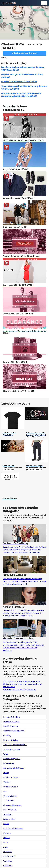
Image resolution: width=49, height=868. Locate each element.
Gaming (7, 782)
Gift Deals (8, 866)
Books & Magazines (12, 759)
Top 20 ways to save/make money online (21, 681)
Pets (5, 791)
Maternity (8, 852)
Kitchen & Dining (11, 740)
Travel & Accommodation (15, 745)
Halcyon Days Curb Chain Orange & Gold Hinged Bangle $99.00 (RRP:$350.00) (21, 95)
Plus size (7, 833)
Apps (6, 847)
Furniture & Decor (11, 722)
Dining (6, 773)
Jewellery (8, 814)
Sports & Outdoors (12, 749)
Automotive (9, 801)
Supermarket (9, 819)
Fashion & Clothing (12, 717)
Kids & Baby (9, 763)
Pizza (6, 842)
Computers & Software (14, 768)
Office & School (10, 796)
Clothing (7, 735)
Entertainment (10, 810)
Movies (6, 838)
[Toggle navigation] (44, 3)
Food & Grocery (10, 787)
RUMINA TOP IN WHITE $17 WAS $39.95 (19, 82)
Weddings (8, 861)
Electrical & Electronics (14, 731)
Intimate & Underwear (13, 828)
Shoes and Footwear (13, 805)
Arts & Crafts (9, 856)
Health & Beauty (11, 726)
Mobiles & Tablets (11, 777)
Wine (6, 754)
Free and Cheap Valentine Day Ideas (19, 689)
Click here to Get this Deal (24, 53)
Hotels (6, 824)
